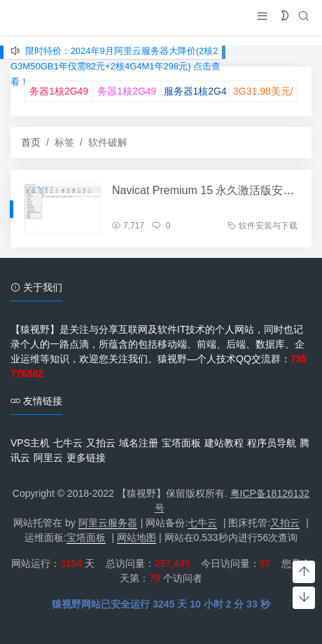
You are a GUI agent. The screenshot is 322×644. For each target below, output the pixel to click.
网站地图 (136, 537)
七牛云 (68, 443)
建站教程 (224, 443)
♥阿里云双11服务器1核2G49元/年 (59, 91)
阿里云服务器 (108, 523)
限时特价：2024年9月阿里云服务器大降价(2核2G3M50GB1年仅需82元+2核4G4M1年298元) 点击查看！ (115, 66)
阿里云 (48, 458)
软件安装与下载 (262, 226)
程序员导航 (272, 443)
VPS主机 (30, 443)
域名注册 (139, 443)
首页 (31, 142)
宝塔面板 (181, 443)
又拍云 (101, 443)
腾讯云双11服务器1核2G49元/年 (127, 91)
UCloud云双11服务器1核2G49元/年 (195, 91)
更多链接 (86, 458)
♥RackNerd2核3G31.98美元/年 (263, 91)
